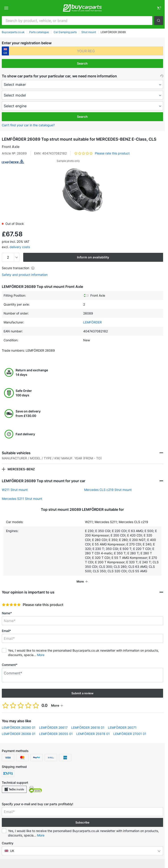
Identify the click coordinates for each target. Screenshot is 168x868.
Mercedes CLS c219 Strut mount (108, 490)
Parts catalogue (39, 32)
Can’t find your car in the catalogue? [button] (28, 125)
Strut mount (89, 32)
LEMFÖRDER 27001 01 (130, 734)
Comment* (10, 665)
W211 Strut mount (15, 490)
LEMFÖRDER (92, 322)
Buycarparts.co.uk (13, 32)
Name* (7, 613)
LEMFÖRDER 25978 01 (93, 734)
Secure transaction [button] (18, 268)
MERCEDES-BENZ (21, 469)
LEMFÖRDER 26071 (122, 728)
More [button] (41, 655)
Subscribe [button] (82, 822)
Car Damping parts (65, 32)
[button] (159, 21)
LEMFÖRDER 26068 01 (19, 734)
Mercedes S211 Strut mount (22, 499)
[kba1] (86, 51)
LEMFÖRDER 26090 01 (19, 728)
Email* (6, 631)
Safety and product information (25, 275)
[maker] (82, 84)
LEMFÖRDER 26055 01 (56, 734)
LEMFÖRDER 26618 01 (88, 728)
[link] (159, 8)
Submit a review (82, 693)
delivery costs (20, 247)
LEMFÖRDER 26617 (53, 728)
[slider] (11, 605)
